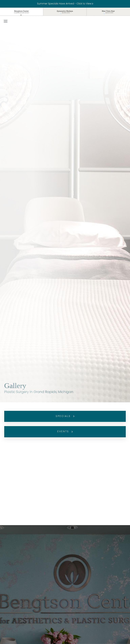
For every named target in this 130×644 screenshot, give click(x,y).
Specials (65, 416)
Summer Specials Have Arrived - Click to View (65, 4)
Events (65, 432)
